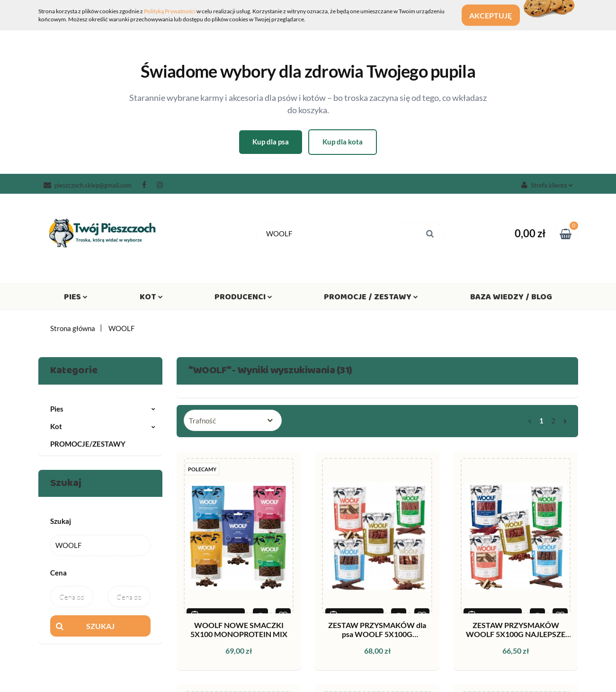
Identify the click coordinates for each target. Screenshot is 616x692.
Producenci (243, 299)
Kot (151, 299)
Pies (76, 299)
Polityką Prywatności (170, 11)
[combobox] (233, 420)
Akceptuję (497, 15)
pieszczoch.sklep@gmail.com (88, 185)
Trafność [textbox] (202, 421)
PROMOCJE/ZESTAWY (88, 444)
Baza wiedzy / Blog (511, 299)
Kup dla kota (343, 142)
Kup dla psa (271, 142)
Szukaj (100, 626)
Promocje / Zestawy (371, 299)
